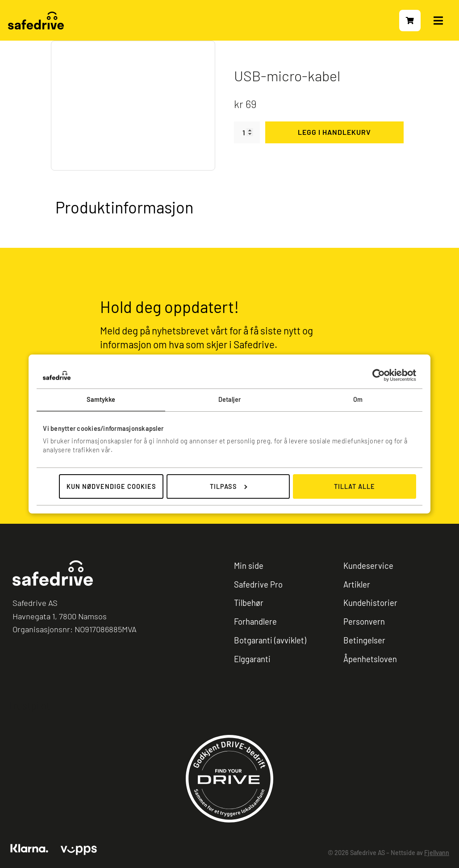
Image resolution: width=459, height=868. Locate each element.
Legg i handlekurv (334, 132)
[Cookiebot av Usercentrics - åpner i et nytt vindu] (377, 375)
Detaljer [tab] (230, 399)
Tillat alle (355, 486)
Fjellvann (437, 853)
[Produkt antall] (247, 132)
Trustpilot (29, 706)
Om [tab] (358, 399)
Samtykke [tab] (101, 399)
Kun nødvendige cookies (111, 486)
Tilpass (229, 486)
